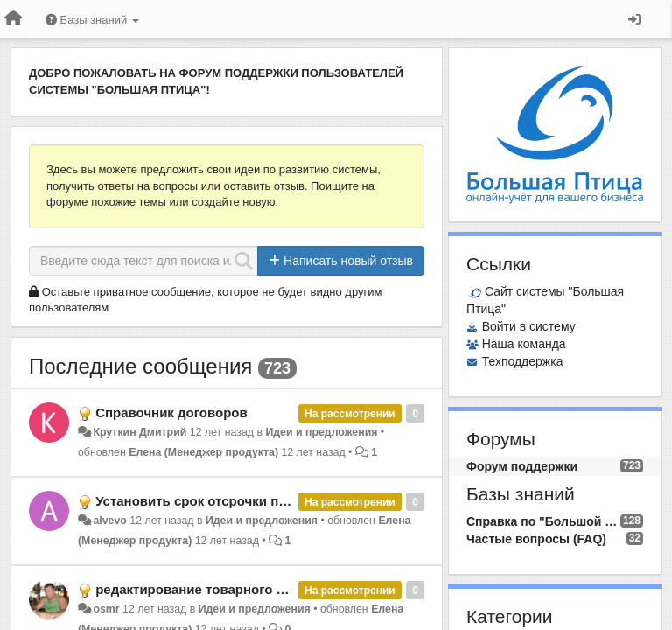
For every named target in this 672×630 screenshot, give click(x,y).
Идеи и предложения (321, 432)
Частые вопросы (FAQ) (536, 539)
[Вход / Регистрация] (634, 19)
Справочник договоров (171, 413)
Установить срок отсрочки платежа (210, 501)
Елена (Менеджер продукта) (203, 452)
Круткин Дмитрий (140, 432)
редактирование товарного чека (200, 589)
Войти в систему (529, 326)
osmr (106, 609)
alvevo (109, 521)
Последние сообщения (140, 366)
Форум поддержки (522, 466)
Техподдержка (523, 361)
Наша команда (524, 344)
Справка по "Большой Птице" (543, 521)
